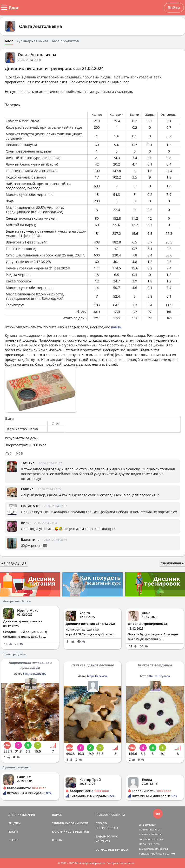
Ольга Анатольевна (40, 26)
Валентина (30, 539)
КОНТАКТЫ (103, 841)
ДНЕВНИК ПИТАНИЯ (22, 815)
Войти (174, 8)
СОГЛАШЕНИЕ (105, 850)
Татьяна (28, 463)
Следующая (172, 563)
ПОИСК (57, 815)
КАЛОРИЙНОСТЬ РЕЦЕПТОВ (70, 832)
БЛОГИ (13, 832)
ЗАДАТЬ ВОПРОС (107, 836)
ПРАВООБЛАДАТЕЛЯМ (110, 815)
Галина (27, 489)
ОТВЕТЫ (57, 840)
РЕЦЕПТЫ (15, 823)
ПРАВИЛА (122, 850)
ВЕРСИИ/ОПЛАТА (107, 828)
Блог (9, 41)
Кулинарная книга (32, 41)
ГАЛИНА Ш (30, 506)
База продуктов (65, 41)
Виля (25, 523)
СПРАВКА (102, 823)
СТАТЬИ (13, 840)
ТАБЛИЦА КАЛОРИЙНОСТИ (70, 823)
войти (116, 327)
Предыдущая (14, 563)
